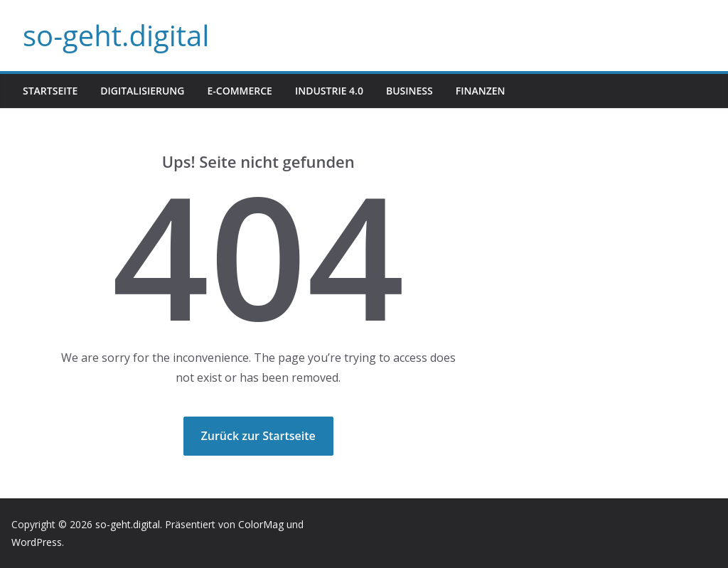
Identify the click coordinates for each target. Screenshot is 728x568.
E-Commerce (239, 91)
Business (409, 91)
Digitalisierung (142, 91)
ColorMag (261, 524)
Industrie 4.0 (329, 91)
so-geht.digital (116, 35)
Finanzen (481, 91)
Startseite (50, 91)
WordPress (37, 542)
